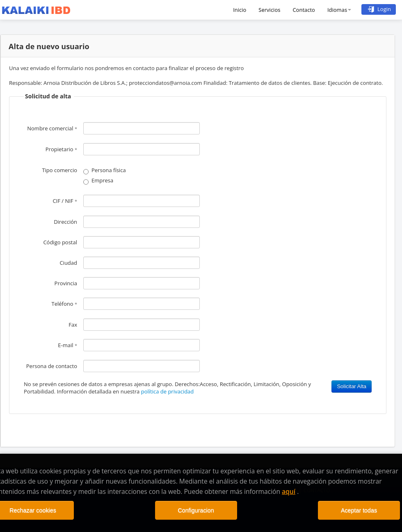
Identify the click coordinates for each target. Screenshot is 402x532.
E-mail (67, 345)
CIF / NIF (65, 201)
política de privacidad (168, 391)
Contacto (304, 10)
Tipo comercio (59, 170)
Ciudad (68, 263)
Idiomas (339, 10)
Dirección (65, 222)
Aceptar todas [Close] (359, 510)
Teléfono (64, 304)
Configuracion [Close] (196, 510)
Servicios (269, 10)
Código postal (60, 242)
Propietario (61, 149)
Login (379, 9)
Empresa (102, 180)
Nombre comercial (52, 128)
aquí (289, 491)
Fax (73, 325)
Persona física (109, 170)
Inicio (240, 10)
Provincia (66, 283)
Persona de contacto (52, 366)
